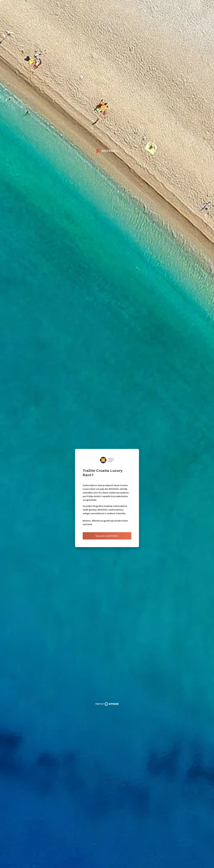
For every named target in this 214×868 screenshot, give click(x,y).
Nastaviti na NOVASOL (107, 536)
